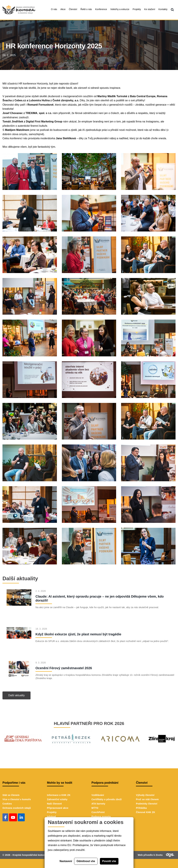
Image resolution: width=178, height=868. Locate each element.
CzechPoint (98, 812)
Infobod (51, 817)
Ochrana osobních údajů (17, 808)
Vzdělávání (98, 795)
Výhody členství (145, 795)
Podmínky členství (147, 804)
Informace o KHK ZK (59, 795)
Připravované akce (58, 808)
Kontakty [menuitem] (163, 9)
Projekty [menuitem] (137, 9)
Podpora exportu (101, 817)
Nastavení (66, 861)
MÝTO (95, 808)
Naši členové (54, 804)
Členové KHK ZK (146, 812)
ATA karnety (98, 804)
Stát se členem (11, 795)
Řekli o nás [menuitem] (86, 9)
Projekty (52, 812)
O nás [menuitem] (54, 9)
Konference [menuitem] (101, 9)
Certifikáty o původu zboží (107, 799)
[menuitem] (172, 10)
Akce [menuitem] (63, 9)
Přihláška (141, 808)
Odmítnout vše (86, 861)
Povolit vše (109, 861)
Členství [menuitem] (73, 9)
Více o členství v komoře (17, 799)
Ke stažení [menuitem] (150, 9)
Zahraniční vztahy (57, 799)
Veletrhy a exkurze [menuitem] (120, 9)
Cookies (7, 804)
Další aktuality (16, 695)
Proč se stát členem (147, 799)
